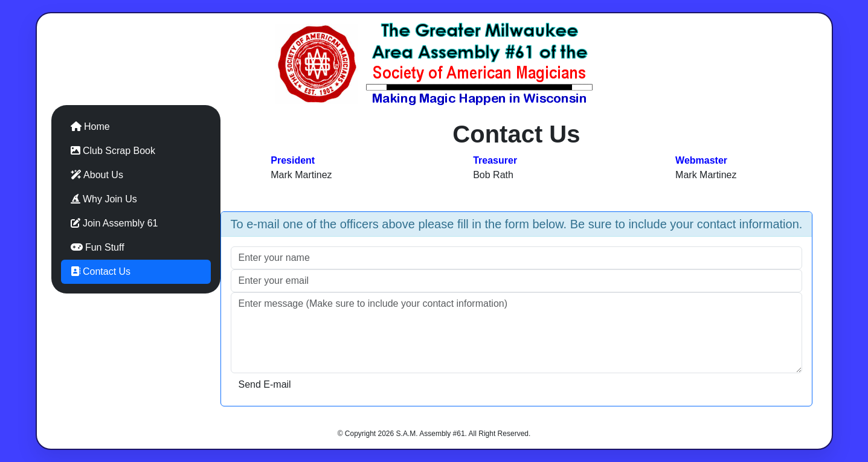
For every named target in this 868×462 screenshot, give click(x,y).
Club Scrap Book (113, 151)
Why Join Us (104, 199)
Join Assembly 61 (114, 223)
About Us (97, 175)
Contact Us (101, 271)
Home (90, 127)
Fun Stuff (98, 247)
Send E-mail (265, 384)
